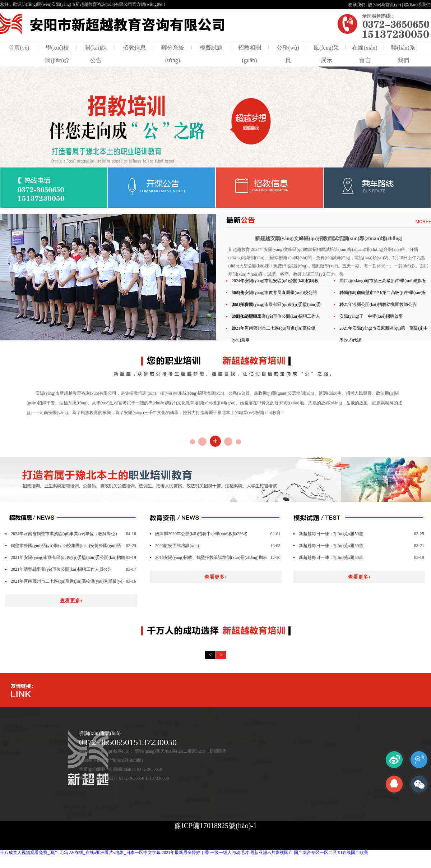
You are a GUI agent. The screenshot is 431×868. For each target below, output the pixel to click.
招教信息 (134, 48)
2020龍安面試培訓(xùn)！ (177, 546)
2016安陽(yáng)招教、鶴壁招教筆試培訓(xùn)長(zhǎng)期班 (211, 557)
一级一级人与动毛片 (230, 853)
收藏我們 (357, 5)
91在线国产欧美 (353, 853)
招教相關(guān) (250, 54)
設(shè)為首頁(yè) (384, 5)
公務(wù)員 (288, 54)
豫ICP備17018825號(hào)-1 (215, 826)
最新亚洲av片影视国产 (271, 853)
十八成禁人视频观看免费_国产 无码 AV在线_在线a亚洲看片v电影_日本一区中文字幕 (80, 853)
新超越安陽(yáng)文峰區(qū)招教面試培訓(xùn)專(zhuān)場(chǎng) (329, 238)
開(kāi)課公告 (96, 54)
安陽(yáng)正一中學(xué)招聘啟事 (371, 316)
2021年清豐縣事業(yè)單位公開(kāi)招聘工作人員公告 (61, 569)
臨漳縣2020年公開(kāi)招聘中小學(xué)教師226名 (201, 534)
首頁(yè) (19, 48)
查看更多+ (71, 601)
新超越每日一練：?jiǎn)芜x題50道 (331, 534)
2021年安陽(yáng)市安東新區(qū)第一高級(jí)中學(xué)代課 (384, 334)
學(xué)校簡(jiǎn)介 (57, 54)
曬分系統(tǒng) (173, 54)
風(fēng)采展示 (326, 54)
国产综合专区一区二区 (315, 853)
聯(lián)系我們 (417, 5)
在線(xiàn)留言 (365, 54)
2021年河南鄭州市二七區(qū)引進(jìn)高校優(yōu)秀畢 (274, 334)
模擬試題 (211, 48)
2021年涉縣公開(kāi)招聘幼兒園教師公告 (378, 304)
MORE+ (423, 222)
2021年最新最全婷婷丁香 (185, 853)
